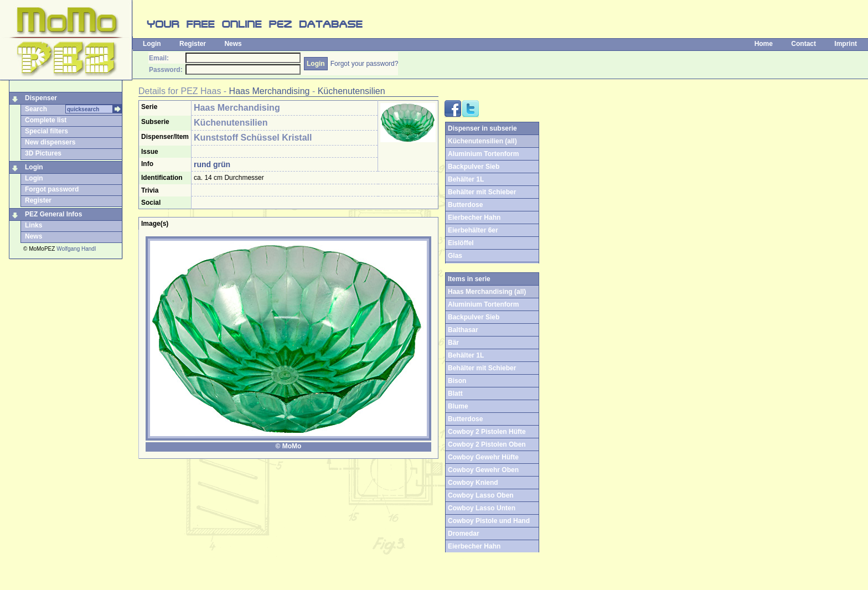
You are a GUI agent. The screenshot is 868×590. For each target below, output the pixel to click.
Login (152, 44)
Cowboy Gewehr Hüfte (483, 457)
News (233, 44)
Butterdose (465, 205)
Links (33, 225)
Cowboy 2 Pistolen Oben (487, 444)
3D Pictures (43, 153)
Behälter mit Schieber (482, 192)
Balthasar (463, 330)
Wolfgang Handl (76, 249)
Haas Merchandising (270, 91)
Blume (458, 406)
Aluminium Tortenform (483, 154)
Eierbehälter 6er (473, 230)
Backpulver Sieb (474, 167)
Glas (455, 256)
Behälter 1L (466, 179)
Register (193, 44)
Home (764, 44)
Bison (457, 381)
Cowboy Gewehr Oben (483, 470)
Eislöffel (461, 243)
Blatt (455, 394)
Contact (804, 44)
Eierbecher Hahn (474, 218)
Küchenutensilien (352, 91)
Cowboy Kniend (473, 483)
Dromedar (464, 534)
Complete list (46, 120)
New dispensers (50, 142)
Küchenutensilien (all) (482, 141)
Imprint (846, 44)
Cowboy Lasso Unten (482, 508)
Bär (453, 343)
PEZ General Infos (53, 214)
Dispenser (41, 98)
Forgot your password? (365, 64)
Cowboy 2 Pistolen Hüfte (487, 432)
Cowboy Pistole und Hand (489, 521)
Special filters (46, 131)
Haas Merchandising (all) (487, 292)
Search (36, 109)
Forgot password (52, 189)
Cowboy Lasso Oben (481, 495)
